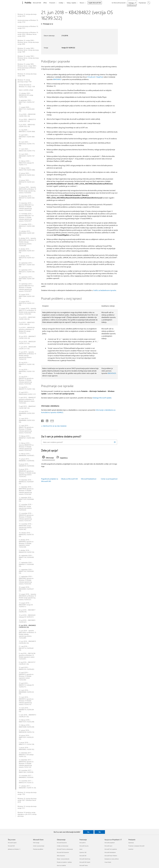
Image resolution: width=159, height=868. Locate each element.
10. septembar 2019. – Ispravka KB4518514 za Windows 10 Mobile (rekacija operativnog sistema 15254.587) (26, 287)
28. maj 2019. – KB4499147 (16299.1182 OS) (27, 364)
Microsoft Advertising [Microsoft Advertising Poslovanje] (85, 859)
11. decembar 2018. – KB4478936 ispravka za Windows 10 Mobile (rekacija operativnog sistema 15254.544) (26, 491)
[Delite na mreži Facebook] (43, 420)
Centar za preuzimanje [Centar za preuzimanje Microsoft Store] (39, 846)
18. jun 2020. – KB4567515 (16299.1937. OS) (27, 120)
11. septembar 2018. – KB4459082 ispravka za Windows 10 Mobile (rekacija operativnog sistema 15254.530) (26, 580)
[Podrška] (28, 3)
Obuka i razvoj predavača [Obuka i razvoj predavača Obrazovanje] (63, 859)
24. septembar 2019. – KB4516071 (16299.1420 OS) (27, 265)
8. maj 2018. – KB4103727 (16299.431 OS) (27, 663)
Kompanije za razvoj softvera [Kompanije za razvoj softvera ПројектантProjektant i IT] (112, 859)
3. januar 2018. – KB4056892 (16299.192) (27, 748)
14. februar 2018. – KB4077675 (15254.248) (27, 721)
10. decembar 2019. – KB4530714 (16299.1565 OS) (27, 198)
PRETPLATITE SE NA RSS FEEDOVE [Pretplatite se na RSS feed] (55, 426)
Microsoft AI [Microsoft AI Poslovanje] (82, 843)
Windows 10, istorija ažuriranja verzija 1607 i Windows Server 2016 (27, 800)
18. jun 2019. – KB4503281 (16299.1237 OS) (27, 343)
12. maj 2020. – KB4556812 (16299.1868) (27, 131)
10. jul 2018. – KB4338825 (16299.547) (27, 621)
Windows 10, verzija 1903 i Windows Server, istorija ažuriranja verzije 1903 (28, 58)
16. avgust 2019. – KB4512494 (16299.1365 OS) (27, 296)
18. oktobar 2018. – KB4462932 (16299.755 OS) (26, 535)
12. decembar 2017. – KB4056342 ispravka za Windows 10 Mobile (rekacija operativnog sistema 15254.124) (26, 763)
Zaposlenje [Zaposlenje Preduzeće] (131, 843)
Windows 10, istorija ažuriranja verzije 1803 (27, 75)
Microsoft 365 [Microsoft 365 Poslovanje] (83, 856)
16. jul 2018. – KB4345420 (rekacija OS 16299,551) (27, 616)
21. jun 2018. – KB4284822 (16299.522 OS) (27, 626)
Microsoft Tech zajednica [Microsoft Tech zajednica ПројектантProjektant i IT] (111, 849)
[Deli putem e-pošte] (51, 420)
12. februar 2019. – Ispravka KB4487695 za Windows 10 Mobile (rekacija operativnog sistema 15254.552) (26, 447)
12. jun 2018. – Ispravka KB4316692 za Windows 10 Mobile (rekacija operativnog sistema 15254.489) (27, 634)
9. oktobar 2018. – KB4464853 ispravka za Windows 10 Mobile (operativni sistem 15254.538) (26, 543)
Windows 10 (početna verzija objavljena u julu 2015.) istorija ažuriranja (27, 814)
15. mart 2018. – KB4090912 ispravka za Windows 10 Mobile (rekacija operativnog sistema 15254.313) (26, 701)
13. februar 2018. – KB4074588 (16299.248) (27, 726)
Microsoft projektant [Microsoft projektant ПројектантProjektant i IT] (110, 843)
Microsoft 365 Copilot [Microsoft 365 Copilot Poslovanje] (85, 862)
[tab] (48, 458)
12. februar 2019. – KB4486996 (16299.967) (27, 455)
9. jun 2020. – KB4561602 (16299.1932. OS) (27, 126)
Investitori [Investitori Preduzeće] (131, 849)
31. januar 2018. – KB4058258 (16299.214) (27, 731)
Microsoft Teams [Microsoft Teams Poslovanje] (84, 865)
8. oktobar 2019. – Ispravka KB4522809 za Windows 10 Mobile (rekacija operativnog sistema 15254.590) (27, 242)
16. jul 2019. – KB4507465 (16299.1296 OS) (27, 318)
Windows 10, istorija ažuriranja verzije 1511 (27, 807)
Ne (100, 832)
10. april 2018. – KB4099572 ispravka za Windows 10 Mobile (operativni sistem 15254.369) (26, 676)
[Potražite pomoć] (132, 3)
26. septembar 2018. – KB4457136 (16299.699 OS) (26, 557)
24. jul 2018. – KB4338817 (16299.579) (27, 611)
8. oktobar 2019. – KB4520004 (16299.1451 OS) (27, 251)
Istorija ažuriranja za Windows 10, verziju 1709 (27, 86)
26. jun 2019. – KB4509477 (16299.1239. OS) (27, 337)
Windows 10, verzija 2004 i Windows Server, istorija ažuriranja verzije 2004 (28, 42)
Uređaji (61, 3)
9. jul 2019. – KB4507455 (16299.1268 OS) (27, 323)
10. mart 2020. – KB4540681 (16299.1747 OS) (27, 156)
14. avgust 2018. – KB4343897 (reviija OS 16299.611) (26, 605)
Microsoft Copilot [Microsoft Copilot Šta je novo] (12, 843)
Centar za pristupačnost (109, 479)
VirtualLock (91, 77)
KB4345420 (112, 373)
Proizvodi (52, 3)
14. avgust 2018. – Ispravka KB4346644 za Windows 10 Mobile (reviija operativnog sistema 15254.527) (27, 597)
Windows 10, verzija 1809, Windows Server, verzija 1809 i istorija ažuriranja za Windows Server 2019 (27, 67)
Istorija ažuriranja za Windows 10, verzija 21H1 (28, 27)
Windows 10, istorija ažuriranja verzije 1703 (27, 793)
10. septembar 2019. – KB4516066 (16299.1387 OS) (27, 279)
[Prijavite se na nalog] (144, 3)
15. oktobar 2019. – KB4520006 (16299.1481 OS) (27, 233)
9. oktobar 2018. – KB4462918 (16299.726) (27, 551)
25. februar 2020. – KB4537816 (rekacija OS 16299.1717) (26, 163)
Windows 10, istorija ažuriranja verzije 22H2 (27, 15)
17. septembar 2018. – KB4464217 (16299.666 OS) (26, 564)
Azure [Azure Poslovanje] (81, 849)
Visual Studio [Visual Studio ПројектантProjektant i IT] (108, 862)
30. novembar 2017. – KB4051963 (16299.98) (26, 771)
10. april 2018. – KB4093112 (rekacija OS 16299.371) (26, 685)
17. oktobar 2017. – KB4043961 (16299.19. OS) (27, 787)
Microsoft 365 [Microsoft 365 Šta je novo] (11, 846)
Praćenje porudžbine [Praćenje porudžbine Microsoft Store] (38, 849)
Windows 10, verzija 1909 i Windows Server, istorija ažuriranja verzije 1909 (28, 50)
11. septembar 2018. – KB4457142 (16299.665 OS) (26, 571)
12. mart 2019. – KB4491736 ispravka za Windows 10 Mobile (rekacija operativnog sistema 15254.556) (26, 429)
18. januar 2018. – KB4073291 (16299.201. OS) (26, 737)
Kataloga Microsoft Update (102, 398)
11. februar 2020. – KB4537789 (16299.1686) (27, 169)
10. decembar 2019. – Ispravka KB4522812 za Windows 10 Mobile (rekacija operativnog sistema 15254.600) (26, 207)
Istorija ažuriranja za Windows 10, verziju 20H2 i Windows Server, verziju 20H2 (28, 34)
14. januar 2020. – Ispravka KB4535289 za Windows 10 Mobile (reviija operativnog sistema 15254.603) (27, 190)
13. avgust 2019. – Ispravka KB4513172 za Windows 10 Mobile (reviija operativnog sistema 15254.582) (27, 311)
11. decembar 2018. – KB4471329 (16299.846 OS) (26, 499)
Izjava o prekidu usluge (26, 90)
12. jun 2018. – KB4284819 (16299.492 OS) (27, 642)
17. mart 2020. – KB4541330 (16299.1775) (27, 150)
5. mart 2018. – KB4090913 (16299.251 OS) (27, 716)
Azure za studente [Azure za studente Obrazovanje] (61, 865)
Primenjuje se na (48, 24)
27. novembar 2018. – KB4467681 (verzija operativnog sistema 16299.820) (26, 507)
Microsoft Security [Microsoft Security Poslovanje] (84, 846)
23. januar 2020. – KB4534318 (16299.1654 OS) (27, 175)
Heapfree (99, 77)
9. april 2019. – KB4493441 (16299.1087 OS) (27, 407)
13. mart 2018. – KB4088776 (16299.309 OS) (26, 710)
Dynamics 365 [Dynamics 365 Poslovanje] (83, 852)
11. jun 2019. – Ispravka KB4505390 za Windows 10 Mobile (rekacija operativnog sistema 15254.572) (27, 356)
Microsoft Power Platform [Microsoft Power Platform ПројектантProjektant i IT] (111, 856)
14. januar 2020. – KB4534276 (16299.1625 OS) (27, 182)
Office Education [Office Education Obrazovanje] (61, 856)
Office (45, 3)
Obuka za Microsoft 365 (69, 479)
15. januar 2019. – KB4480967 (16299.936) (27, 460)
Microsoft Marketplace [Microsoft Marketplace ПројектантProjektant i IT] (110, 852)
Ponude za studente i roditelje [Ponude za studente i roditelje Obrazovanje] (64, 862)
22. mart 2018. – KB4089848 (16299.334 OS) (26, 692)
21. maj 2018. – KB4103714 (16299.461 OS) (26, 648)
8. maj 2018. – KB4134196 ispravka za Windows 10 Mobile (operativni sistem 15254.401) (27, 656)
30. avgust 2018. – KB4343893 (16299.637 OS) (26, 589)
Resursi (82, 3)
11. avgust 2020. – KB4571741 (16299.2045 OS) (27, 109)
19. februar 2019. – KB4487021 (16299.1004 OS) (27, 438)
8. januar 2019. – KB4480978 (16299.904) (27, 465)
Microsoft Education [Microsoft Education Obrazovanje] (62, 843)
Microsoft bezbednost (89, 479)
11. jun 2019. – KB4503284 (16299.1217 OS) (27, 348)
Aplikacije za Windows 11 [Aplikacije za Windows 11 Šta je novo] (14, 849)
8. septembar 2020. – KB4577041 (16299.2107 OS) (27, 102)
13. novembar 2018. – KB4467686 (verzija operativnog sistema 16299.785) (26, 527)
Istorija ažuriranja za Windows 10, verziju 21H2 (28, 21)
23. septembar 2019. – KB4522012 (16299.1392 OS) (27, 272)
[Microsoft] (15, 3)
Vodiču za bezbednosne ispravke (105, 290)
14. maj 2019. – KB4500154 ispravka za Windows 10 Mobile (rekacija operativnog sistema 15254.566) (26, 380)
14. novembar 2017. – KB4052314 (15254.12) (26, 782)
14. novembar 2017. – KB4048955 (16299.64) (26, 776)
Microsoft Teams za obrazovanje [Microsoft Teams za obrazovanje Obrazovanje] (65, 849)
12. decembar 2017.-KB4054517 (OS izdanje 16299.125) (26, 755)
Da (88, 832)
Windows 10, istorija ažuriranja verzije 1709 (24, 81)
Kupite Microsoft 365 (95, 3)
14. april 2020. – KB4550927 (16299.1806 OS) (27, 137)
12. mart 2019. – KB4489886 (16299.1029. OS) (27, 420)
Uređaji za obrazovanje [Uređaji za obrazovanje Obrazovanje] (63, 846)
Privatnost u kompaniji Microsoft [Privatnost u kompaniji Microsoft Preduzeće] (136, 846)
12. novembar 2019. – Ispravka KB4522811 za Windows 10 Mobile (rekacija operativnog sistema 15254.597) (26, 217)
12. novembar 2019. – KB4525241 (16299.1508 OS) (27, 226)
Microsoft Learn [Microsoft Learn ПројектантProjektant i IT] (108, 846)
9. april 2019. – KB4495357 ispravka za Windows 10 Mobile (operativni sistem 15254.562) (27, 400)
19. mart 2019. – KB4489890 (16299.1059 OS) (27, 413)
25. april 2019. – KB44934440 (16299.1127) (27, 393)
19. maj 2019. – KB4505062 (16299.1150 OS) (27, 371)
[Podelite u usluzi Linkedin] (46, 420)
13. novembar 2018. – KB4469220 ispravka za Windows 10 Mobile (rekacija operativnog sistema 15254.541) (26, 517)
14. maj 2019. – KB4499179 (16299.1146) (27, 388)
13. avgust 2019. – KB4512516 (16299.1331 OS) (27, 303)
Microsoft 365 (37, 3)
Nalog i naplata (71, 3)
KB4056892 (57, 79)
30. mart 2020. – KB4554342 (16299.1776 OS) (27, 144)
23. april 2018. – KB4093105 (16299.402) (27, 668)
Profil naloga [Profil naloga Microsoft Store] (36, 843)
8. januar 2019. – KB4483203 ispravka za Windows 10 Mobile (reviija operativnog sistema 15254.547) (27, 473)
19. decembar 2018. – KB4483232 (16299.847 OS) (26, 482)
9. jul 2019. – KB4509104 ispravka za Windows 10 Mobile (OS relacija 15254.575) (27, 330)
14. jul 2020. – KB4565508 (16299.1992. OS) (27, 115)
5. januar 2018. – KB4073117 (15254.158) (27, 743)
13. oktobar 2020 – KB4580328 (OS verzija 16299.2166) (26, 95)
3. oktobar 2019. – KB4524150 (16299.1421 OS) (27, 258)
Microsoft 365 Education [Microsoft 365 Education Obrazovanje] (63, 852)
